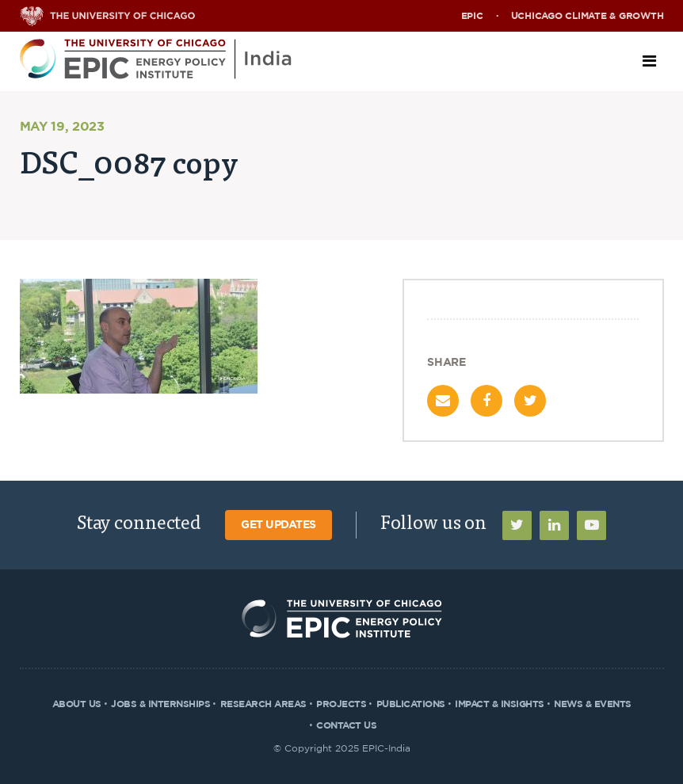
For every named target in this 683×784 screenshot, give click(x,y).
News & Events (593, 704)
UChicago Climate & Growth (588, 16)
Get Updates (279, 525)
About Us (77, 704)
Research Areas (263, 704)
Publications (411, 704)
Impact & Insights (500, 704)
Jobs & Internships (160, 704)
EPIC (472, 16)
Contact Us (346, 725)
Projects (341, 704)
